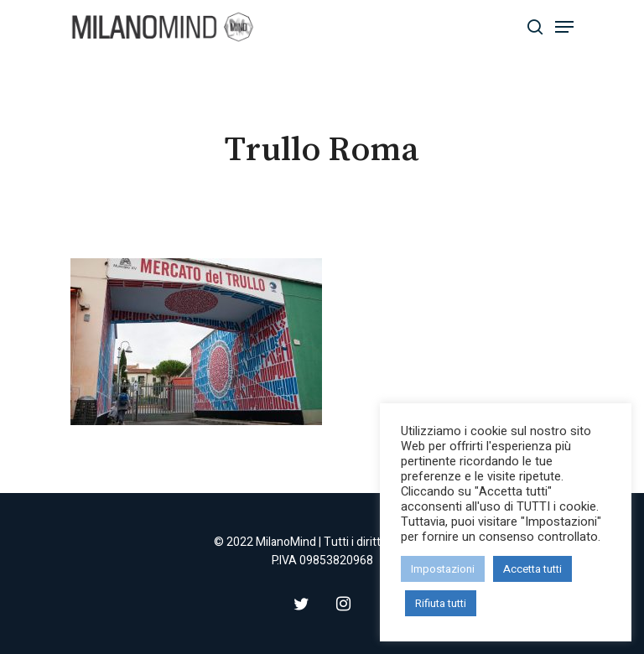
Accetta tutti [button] (532, 569)
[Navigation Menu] (564, 27)
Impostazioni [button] (443, 569)
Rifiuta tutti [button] (441, 603)
